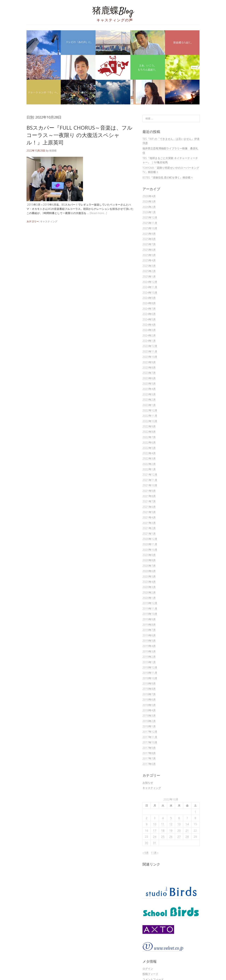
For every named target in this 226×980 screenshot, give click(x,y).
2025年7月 (149, 244)
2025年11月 (150, 223)
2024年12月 (150, 282)
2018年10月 (150, 678)
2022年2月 (149, 464)
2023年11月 (150, 351)
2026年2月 (149, 207)
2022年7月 (149, 437)
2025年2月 (149, 271)
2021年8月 (149, 496)
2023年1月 (149, 405)
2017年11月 (150, 737)
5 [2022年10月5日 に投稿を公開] (171, 818)
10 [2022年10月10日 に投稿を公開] (155, 824)
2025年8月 (149, 239)
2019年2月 (149, 657)
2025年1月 (149, 276)
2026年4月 (149, 196)
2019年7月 (149, 630)
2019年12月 (150, 603)
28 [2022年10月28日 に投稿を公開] (187, 837)
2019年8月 (149, 625)
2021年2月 (149, 528)
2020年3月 (149, 587)
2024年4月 (149, 325)
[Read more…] (98, 213)
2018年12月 (150, 667)
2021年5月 (149, 512)
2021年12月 (150, 474)
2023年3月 (149, 394)
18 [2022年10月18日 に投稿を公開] (163, 830)
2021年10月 (150, 485)
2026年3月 (149, 201)
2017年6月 (149, 764)
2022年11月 (150, 416)
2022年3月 (149, 458)
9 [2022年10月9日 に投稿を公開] (147, 824)
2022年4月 (149, 453)
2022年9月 (149, 426)
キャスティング (49, 221)
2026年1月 (149, 212)
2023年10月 (150, 357)
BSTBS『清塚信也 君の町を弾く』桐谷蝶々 (168, 177)
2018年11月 (150, 673)
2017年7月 (149, 758)
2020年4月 (149, 582)
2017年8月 (149, 753)
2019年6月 (149, 635)
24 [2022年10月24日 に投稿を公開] (155, 837)
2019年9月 (149, 619)
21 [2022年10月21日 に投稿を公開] (187, 830)
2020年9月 (149, 555)
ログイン (148, 969)
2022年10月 (150, 421)
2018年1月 (149, 726)
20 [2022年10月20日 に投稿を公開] (179, 830)
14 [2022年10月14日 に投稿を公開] (187, 824)
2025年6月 (149, 250)
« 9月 (146, 853)
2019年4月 (149, 646)
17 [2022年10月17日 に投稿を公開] (155, 830)
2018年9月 (149, 683)
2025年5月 (149, 255)
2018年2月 (149, 721)
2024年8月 (149, 303)
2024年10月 (150, 293)
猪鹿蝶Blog (113, 11)
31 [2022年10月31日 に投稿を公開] (155, 843)
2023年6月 (149, 378)
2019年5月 (149, 641)
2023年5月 (149, 384)
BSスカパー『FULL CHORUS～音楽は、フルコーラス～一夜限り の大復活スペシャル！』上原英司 (79, 135)
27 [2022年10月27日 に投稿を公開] (179, 837)
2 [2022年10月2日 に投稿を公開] (147, 818)
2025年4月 (149, 260)
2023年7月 (149, 373)
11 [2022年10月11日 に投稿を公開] (163, 824)
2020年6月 (149, 571)
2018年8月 (149, 689)
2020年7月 (149, 566)
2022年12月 (150, 410)
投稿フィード (150, 974)
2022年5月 (149, 448)
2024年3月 (149, 330)
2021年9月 (149, 491)
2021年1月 (149, 534)
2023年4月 (149, 389)
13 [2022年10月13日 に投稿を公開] (179, 824)
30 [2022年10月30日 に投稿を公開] (147, 843)
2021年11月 (150, 480)
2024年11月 (150, 287)
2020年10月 (150, 550)
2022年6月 (149, 442)
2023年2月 (149, 400)
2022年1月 (149, 469)
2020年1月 (149, 598)
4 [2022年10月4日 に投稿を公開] (163, 818)
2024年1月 (149, 341)
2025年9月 (149, 234)
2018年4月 (149, 710)
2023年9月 (149, 362)
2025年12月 (150, 217)
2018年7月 (149, 694)
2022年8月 (149, 432)
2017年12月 (150, 732)
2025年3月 (149, 266)
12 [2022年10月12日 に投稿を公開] (171, 824)
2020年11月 (150, 544)
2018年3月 (149, 716)
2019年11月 (150, 608)
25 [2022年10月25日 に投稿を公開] (163, 837)
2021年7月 (149, 501)
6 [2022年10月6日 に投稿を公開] (179, 818)
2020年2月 (149, 592)
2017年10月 (150, 742)
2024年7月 (149, 309)
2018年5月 (149, 705)
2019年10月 (150, 614)
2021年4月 (149, 517)
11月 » (155, 853)
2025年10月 (150, 228)
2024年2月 (149, 335)
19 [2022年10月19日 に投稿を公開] (171, 830)
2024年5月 (149, 319)
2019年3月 (149, 651)
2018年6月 (149, 699)
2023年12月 (150, 346)
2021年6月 (149, 507)
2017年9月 (149, 748)
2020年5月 (149, 576)
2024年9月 (149, 298)
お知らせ (148, 783)
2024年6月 (149, 314)
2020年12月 (150, 539)
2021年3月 (149, 523)
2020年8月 (149, 560)
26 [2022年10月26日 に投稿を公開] (171, 837)
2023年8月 (149, 367)
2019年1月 (149, 662)
